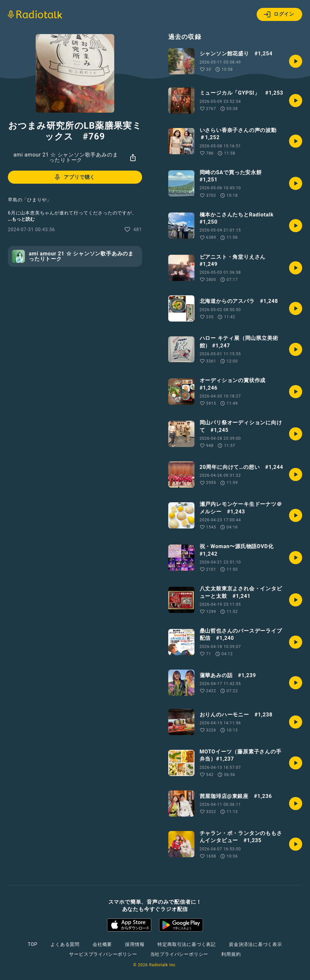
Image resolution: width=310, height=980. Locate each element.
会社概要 (102, 944)
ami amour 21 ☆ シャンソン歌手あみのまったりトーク (66, 157)
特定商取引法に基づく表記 (187, 944)
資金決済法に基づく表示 (255, 944)
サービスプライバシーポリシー (103, 954)
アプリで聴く (74, 177)
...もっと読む (21, 219)
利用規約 (231, 954)
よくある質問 (65, 944)
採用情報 (135, 944)
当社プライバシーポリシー (179, 954)
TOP (33, 944)
